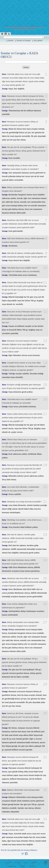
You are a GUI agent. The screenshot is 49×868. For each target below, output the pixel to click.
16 (45, 399)
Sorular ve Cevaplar (24, 41)
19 (45, 465)
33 (45, 819)
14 (45, 363)
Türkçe (23, 866)
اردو (26, 862)
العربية (8, 862)
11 (45, 282)
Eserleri (11, 41)
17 (45, 414)
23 (45, 535)
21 (45, 502)
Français (32, 866)
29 (45, 684)
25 (45, 578)
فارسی (17, 862)
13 (45, 341)
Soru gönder (38, 41)
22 (45, 520)
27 (45, 622)
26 (45, 604)
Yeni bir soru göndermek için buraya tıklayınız (19, 850)
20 (45, 487)
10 (45, 268)
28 (45, 659)
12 (45, 312)
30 (45, 713)
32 (45, 790)
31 (45, 757)
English (34, 862)
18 (45, 440)
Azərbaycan (12, 866)
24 (45, 560)
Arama (26, 67)
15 (45, 385)
